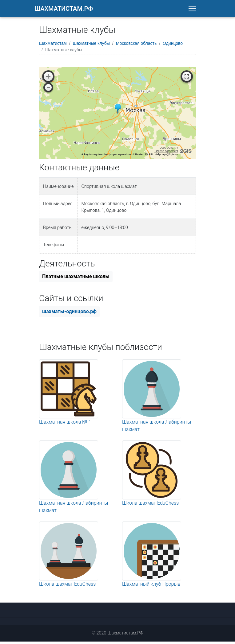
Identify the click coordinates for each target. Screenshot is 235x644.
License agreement (166, 153)
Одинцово (173, 46)
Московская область (136, 46)
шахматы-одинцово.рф (69, 314)
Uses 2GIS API (169, 150)
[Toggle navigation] (192, 10)
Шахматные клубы (91, 46)
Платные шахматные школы (76, 279)
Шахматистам (53, 46)
